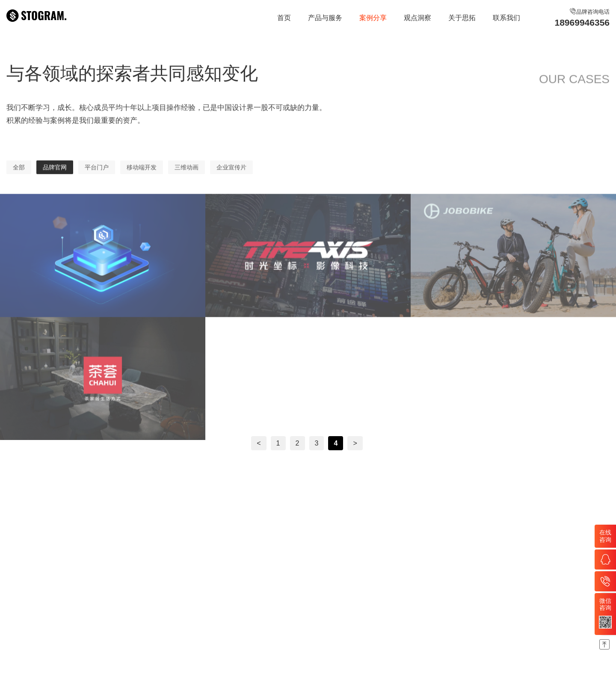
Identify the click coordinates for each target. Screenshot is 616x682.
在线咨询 (605, 536)
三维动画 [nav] (187, 176)
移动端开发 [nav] (142, 176)
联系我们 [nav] (506, 18)
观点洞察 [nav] (418, 18)
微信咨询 (605, 613)
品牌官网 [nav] (55, 176)
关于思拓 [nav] (462, 18)
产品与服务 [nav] (325, 18)
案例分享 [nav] (373, 18)
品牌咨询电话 (582, 18)
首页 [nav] (284, 18)
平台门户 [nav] (97, 176)
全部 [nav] (19, 176)
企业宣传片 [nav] (231, 176)
